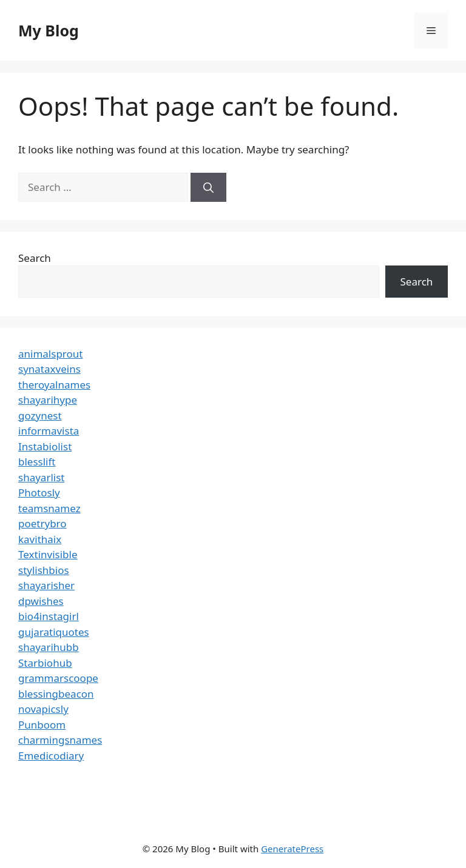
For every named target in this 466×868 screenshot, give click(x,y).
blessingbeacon (56, 694)
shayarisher (46, 585)
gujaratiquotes (54, 632)
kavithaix (40, 539)
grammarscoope (58, 678)
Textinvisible (48, 554)
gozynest (40, 416)
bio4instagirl (49, 616)
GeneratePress (292, 849)
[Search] (208, 187)
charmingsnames (60, 740)
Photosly (39, 492)
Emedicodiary (51, 756)
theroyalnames (54, 385)
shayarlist (41, 477)
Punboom (42, 725)
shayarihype (48, 400)
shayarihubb (49, 647)
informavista (49, 431)
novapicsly (43, 709)
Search (35, 258)
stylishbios (44, 570)
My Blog (49, 30)
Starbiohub (45, 663)
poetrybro (42, 523)
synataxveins (49, 369)
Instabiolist (45, 446)
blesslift (37, 462)
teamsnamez (49, 508)
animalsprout (50, 354)
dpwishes (41, 601)
